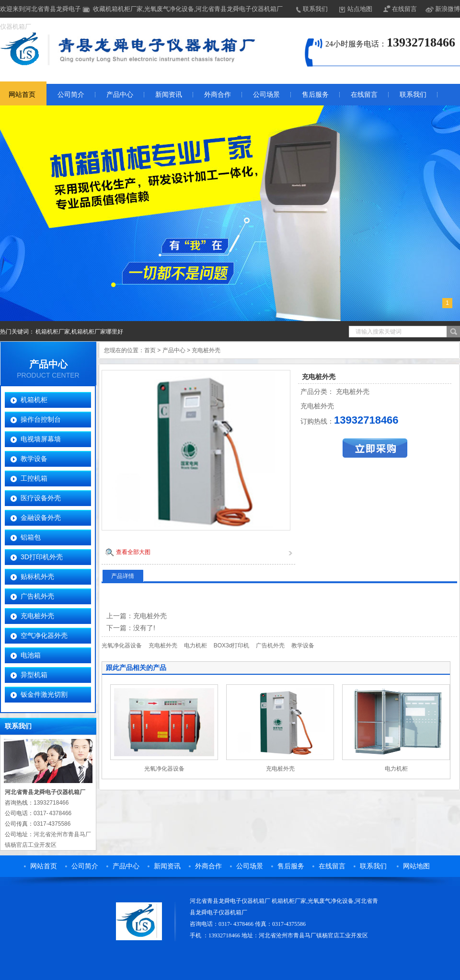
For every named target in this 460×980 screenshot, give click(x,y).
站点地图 (360, 9)
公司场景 (266, 95)
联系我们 (315, 9)
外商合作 (218, 95)
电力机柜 (195, 646)
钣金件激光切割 (44, 694)
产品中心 (120, 95)
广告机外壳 (37, 596)
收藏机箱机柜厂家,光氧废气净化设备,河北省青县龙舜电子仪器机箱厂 (188, 9)
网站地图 (416, 866)
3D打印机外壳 (42, 557)
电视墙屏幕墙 (41, 439)
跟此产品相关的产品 (136, 668)
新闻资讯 (169, 95)
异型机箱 (34, 675)
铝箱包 (31, 537)
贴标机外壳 (37, 576)
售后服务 (315, 95)
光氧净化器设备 (122, 646)
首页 (150, 350)
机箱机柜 (34, 400)
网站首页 (44, 866)
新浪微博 (448, 9)
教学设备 (34, 459)
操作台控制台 (41, 419)
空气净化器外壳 (44, 635)
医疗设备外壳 (41, 498)
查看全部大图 (133, 552)
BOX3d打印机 (232, 646)
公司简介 (71, 95)
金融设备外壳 (41, 518)
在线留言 (404, 9)
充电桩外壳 (37, 616)
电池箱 (31, 655)
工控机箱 (34, 478)
